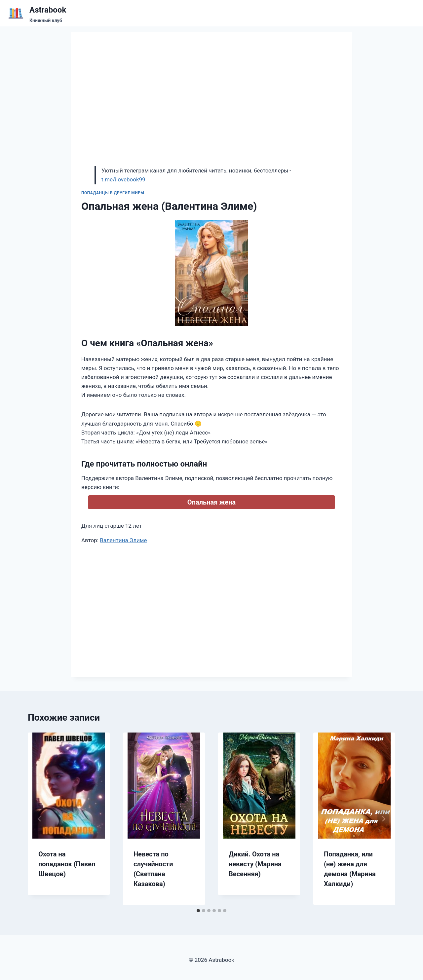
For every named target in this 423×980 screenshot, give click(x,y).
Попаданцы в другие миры (113, 193)
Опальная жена (211, 502)
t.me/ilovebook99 (123, 179)
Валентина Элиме (123, 540)
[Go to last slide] (40, 819)
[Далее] (383, 819)
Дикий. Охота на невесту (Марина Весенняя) (255, 864)
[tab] (198, 911)
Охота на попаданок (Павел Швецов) (67, 864)
